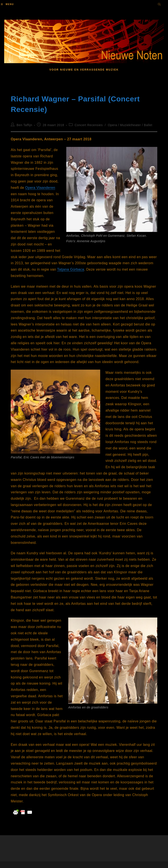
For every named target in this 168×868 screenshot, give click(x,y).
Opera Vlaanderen (40, 188)
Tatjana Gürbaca (71, 269)
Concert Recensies (89, 125)
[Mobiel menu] (7, 4)
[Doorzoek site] (159, 5)
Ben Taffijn (24, 125)
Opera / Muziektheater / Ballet (130, 125)
